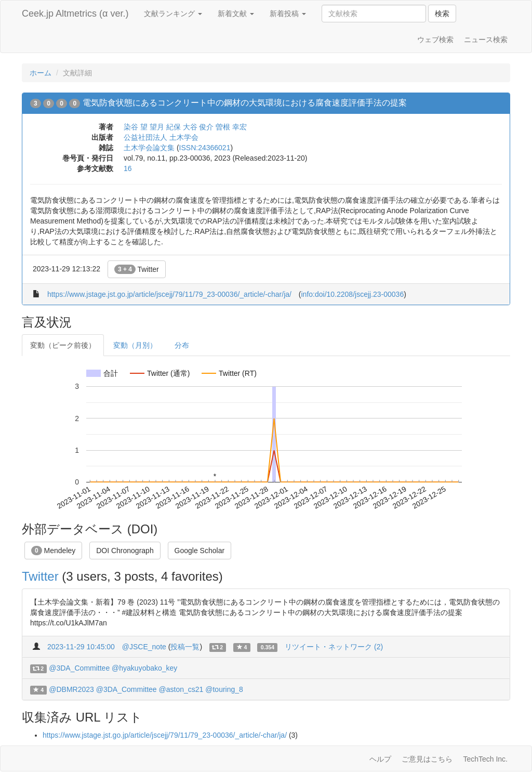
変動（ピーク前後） (63, 345)
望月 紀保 (165, 127)
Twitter (137, 269)
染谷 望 (136, 127)
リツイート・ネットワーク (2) (334, 647)
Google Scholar (200, 551)
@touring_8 (224, 689)
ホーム (41, 73)
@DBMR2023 (71, 689)
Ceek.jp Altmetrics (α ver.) (75, 14)
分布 (182, 345)
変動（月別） (135, 345)
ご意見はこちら (427, 759)
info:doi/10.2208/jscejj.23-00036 (352, 294)
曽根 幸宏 (231, 127)
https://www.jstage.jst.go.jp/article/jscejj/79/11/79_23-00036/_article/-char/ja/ (169, 294)
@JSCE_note (144, 647)
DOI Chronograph (125, 551)
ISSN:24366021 (205, 148)
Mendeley (53, 551)
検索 (442, 14)
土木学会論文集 (149, 148)
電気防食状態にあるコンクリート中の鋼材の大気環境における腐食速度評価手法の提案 (245, 103)
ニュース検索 (486, 40)
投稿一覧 (185, 647)
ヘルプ (380, 759)
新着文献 (236, 14)
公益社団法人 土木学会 (161, 137)
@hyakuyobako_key (144, 668)
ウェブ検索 (435, 40)
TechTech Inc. (485, 759)
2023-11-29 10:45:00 (81, 647)
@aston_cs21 (181, 689)
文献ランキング (173, 14)
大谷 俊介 (198, 127)
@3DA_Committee (79, 668)
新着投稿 (288, 14)
